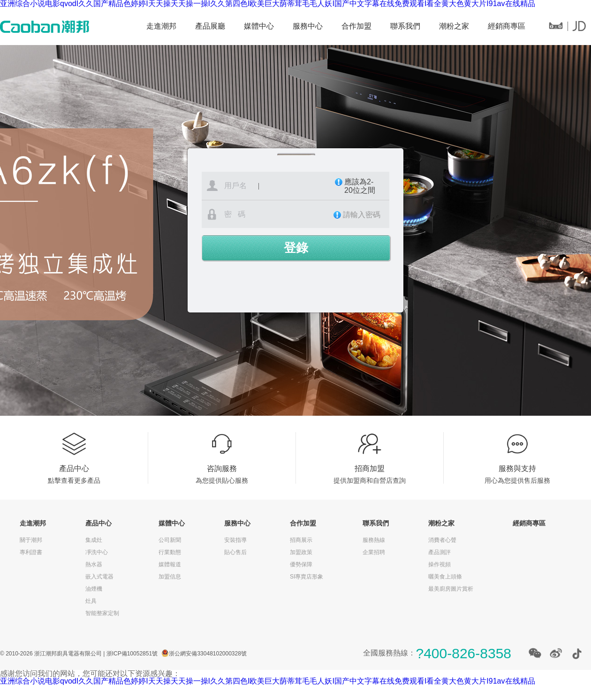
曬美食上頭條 (445, 577)
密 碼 (305, 215)
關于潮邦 (31, 540)
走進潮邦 (161, 26)
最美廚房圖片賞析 (451, 589)
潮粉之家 (454, 26)
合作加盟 (356, 26)
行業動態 (170, 552)
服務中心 (308, 26)
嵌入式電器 (99, 577)
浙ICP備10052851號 (132, 654)
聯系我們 (405, 26)
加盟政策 (301, 552)
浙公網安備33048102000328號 (208, 654)
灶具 (91, 601)
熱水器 (94, 564)
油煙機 (94, 589)
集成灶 (94, 540)
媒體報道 (170, 564)
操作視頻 (439, 564)
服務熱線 (374, 540)
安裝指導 (235, 540)
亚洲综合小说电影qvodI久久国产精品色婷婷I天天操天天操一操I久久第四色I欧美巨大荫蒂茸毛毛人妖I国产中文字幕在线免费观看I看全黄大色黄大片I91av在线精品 (268, 681)
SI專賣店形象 (307, 577)
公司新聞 (170, 540)
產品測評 (439, 552)
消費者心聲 (442, 540)
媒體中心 (259, 26)
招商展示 (301, 540)
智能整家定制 (102, 613)
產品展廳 (210, 26)
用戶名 (305, 186)
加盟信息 (170, 577)
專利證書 (31, 552)
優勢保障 (301, 564)
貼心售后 (235, 552)
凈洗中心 (97, 552)
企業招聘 (374, 552)
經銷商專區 (507, 26)
